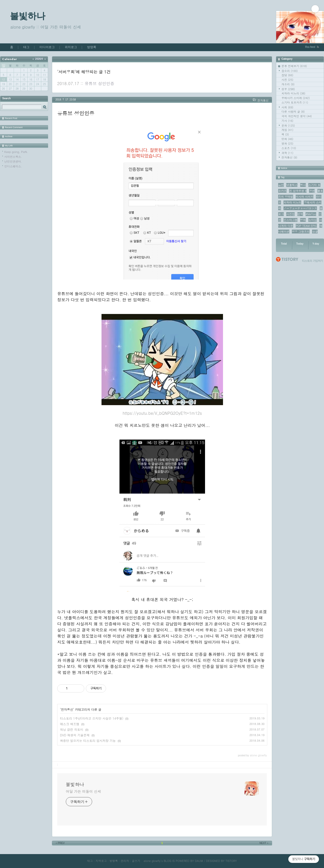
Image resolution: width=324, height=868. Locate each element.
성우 (288, 89)
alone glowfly (152, 861)
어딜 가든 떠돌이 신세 (83, 791)
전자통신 (289, 157)
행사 (303, 185)
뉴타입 (312, 220)
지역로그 (101, 861)
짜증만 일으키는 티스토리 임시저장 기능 (88, 741)
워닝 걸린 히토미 (72, 729)
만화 (287, 139)
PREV (60, 843)
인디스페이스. (13, 166)
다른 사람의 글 (293, 112)
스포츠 (289, 148)
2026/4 (39, 59)
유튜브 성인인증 (99, 83)
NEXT (264, 843)
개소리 (288, 84)
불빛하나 (28, 16)
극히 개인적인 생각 (297, 116)
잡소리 (290, 71)
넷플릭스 (292, 185)
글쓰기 (136, 861)
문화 (288, 125)
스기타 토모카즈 (295, 102)
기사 (287, 121)
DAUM (199, 861)
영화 (287, 143)
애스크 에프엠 (70, 724)
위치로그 (71, 47)
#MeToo (311, 214)
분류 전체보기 (294, 66)
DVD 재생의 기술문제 (75, 735)
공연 (312, 191)
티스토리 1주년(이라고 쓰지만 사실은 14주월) (92, 718)
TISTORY (231, 861)
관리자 (125, 861)
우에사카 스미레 (296, 98)
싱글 (315, 232)
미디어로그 (47, 47)
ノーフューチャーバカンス (300, 208)
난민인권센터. (13, 161)
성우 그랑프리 (301, 232)
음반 (281, 185)
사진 (287, 80)
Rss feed (310, 47)
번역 (300, 214)
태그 (26, 47)
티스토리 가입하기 (312, 261)
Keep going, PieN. (16, 152)
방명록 (92, 47)
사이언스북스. (13, 157)
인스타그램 (290, 220)
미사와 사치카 (305, 197)
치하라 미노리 (293, 93)
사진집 (290, 214)
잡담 (287, 75)
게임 (287, 130)
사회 (287, 107)
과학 (287, 153)
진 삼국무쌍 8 (298, 191)
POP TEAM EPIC (306, 226)
